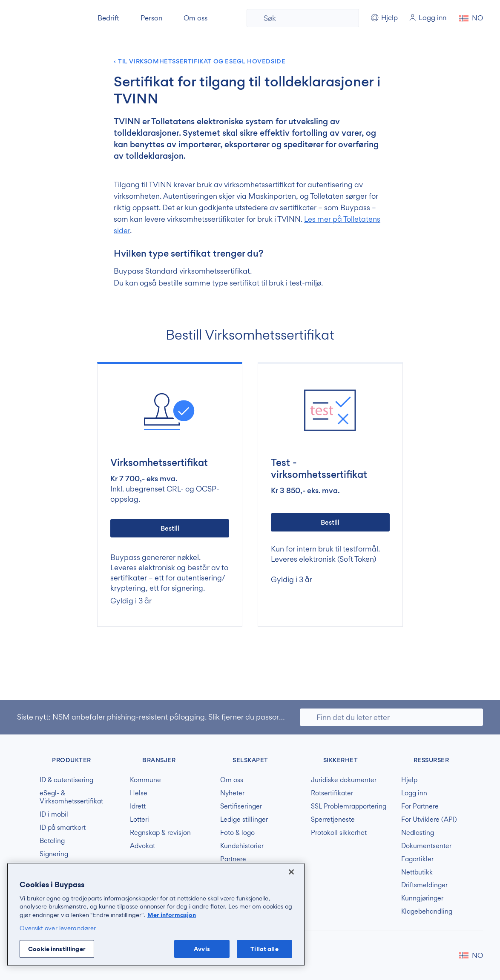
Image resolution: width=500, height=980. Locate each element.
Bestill (170, 528)
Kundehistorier (242, 846)
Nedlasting (418, 833)
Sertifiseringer (241, 806)
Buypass (24, 759)
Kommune (145, 780)
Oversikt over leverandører (58, 928)
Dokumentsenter (426, 846)
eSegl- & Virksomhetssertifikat (71, 797)
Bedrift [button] (108, 18)
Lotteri (139, 820)
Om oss (232, 780)
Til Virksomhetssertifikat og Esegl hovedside (202, 61)
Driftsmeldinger (424, 885)
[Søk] (303, 18)
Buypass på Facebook (433, 955)
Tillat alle (264, 949)
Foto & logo (237, 833)
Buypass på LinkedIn (446, 955)
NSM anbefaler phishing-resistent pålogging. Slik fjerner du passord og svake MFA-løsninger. (211, 717)
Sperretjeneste (333, 820)
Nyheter (232, 793)
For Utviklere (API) (429, 820)
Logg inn (414, 793)
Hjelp (409, 780)
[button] (471, 18)
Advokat (142, 846)
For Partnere (420, 806)
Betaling (52, 841)
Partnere (233, 859)
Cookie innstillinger (57, 949)
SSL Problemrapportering (349, 806)
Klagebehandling (427, 911)
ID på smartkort (63, 828)
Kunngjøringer (422, 898)
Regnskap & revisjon (160, 833)
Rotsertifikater (332, 793)
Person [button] (151, 18)
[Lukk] (291, 872)
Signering (54, 854)
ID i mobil (54, 814)
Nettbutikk (417, 872)
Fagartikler (417, 859)
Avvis (202, 949)
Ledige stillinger (244, 820)
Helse (139, 793)
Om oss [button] (195, 18)
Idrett (138, 806)
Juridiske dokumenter (344, 780)
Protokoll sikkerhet (339, 833)
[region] (156, 914)
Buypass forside (46, 18)
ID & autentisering (66, 780)
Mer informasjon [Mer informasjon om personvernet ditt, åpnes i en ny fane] (172, 915)
